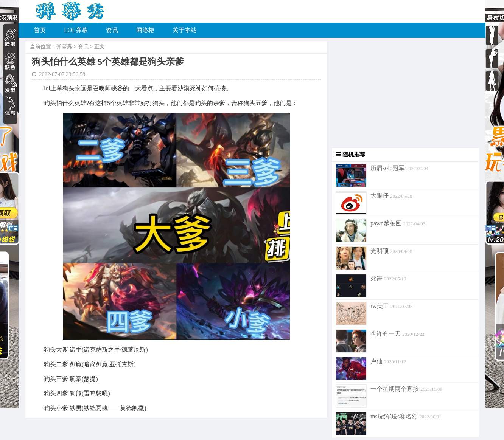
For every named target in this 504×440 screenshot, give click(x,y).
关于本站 (185, 30)
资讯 (112, 30)
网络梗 (145, 30)
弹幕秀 (64, 47)
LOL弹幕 (76, 30)
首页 (40, 30)
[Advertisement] (403, 95)
